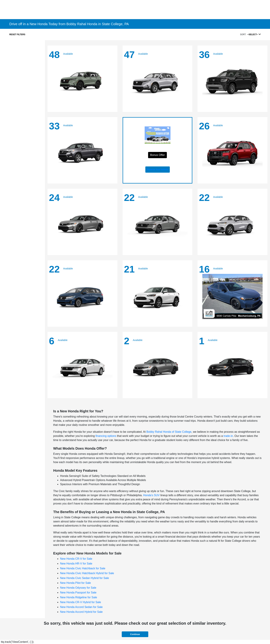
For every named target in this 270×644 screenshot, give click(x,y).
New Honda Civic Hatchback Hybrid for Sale (87, 573)
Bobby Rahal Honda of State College (169, 432)
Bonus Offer (157, 155)
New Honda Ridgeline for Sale (79, 597)
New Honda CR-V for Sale (76, 559)
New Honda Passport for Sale (78, 593)
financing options (106, 436)
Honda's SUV (151, 495)
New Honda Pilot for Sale (76, 583)
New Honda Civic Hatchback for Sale (83, 568)
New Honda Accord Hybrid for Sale (81, 612)
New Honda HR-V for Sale (76, 564)
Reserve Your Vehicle (157, 170)
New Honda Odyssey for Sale (78, 588)
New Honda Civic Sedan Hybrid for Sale (85, 578)
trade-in (228, 436)
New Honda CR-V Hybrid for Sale (81, 602)
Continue (135, 634)
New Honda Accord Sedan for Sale (81, 607)
